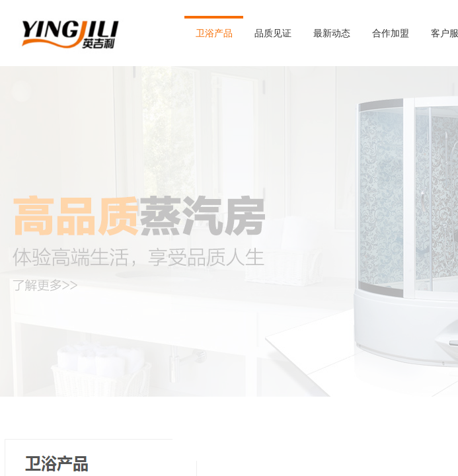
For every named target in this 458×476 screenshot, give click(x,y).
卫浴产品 (214, 33)
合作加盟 (391, 33)
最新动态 (332, 33)
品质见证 (273, 33)
